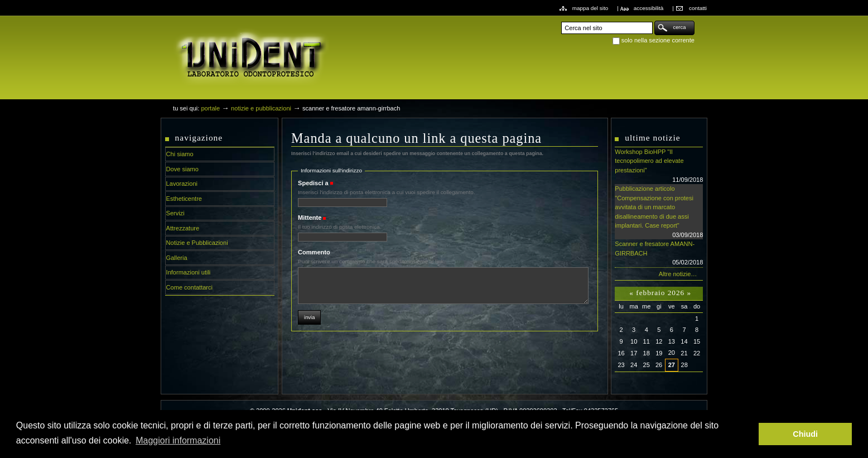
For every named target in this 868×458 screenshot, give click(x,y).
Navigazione (199, 138)
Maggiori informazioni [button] (178, 440)
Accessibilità (649, 8)
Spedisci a (313, 183)
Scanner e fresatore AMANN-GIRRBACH (659, 254)
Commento (314, 252)
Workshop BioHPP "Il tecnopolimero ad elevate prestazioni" (659, 166)
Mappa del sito (590, 8)
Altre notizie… (678, 274)
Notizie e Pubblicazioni (261, 108)
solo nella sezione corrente (658, 40)
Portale (210, 108)
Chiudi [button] (805, 434)
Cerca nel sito (561, 20)
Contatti (698, 8)
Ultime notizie (652, 138)
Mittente (310, 218)
